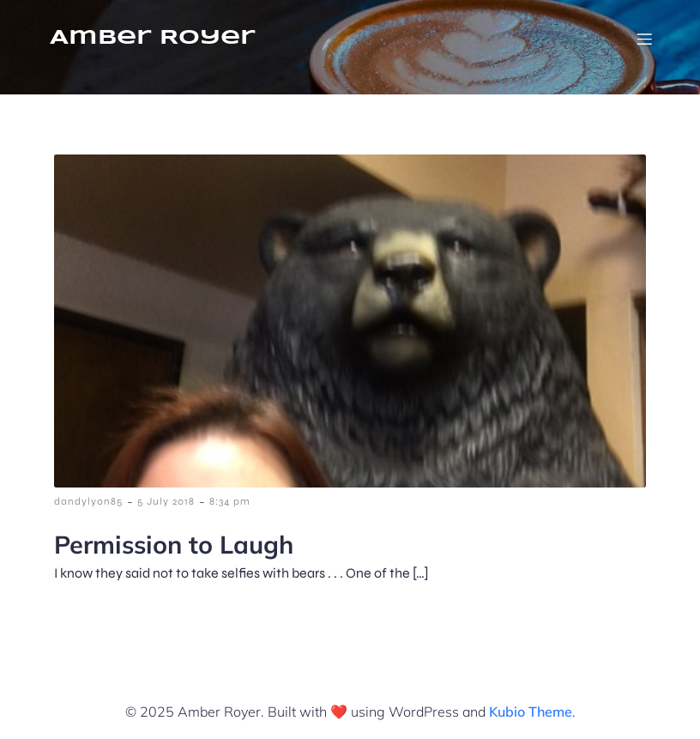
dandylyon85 (88, 501)
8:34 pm (230, 501)
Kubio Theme (531, 712)
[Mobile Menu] (644, 39)
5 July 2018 (166, 501)
